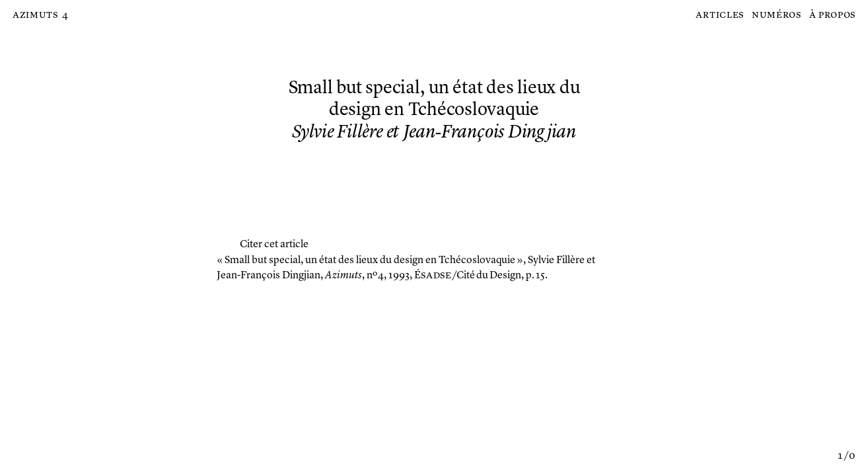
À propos (833, 15)
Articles (720, 15)
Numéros (777, 15)
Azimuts (35, 15)
